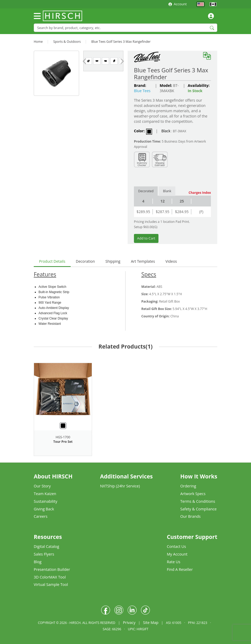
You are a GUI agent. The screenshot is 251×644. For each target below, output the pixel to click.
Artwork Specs (193, 494)
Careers (41, 516)
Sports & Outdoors (67, 42)
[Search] (125, 28)
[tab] (52, 262)
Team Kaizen (45, 494)
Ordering (188, 486)
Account (178, 4)
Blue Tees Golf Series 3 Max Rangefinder (121, 42)
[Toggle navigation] (37, 16)
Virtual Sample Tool (51, 584)
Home (38, 42)
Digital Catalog (46, 546)
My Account (177, 554)
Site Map (151, 622)
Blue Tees (142, 91)
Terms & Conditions (198, 501)
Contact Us (177, 546)
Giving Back (44, 509)
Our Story (42, 486)
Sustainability (45, 501)
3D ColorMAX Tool (50, 577)
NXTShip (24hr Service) (120, 486)
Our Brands (190, 516)
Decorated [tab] (146, 191)
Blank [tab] (167, 191)
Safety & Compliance (199, 509)
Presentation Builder (52, 569)
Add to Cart (146, 238)
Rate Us (174, 562)
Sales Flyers (44, 554)
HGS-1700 (63, 437)
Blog (38, 562)
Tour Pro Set (63, 442)
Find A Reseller (180, 569)
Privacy (129, 622)
